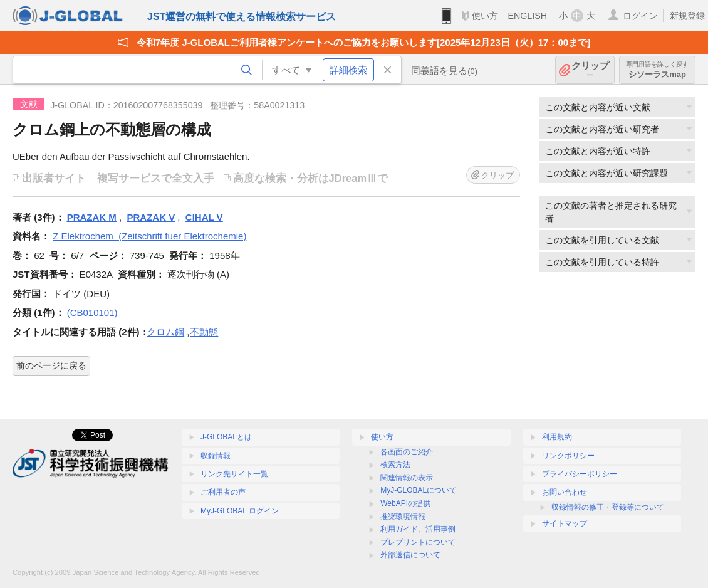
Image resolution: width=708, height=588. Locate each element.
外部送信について (410, 555)
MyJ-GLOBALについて (419, 490)
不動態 (204, 332)
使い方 (485, 16)
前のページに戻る (51, 365)
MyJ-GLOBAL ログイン (240, 511)
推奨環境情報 (403, 517)
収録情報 (216, 456)
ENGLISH (527, 16)
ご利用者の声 (223, 492)
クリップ (590, 70)
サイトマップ (565, 523)
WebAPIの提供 (405, 503)
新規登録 (687, 16)
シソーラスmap (657, 70)
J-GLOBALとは (226, 437)
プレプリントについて (418, 542)
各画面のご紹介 (407, 452)
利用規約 (557, 437)
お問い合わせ (565, 492)
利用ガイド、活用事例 (418, 529)
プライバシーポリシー (580, 474)
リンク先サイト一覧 (234, 474)
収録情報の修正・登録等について (608, 507)
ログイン (640, 16)
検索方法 (395, 465)
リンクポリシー (568, 456)
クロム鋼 (165, 332)
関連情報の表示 (407, 478)
